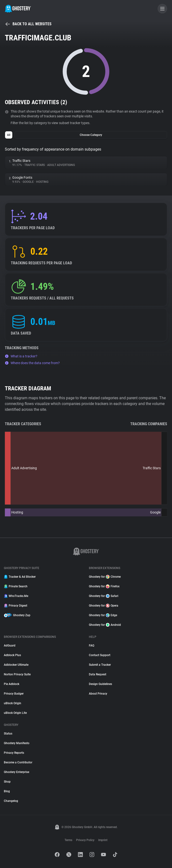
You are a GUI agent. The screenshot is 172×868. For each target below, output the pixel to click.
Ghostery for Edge (103, 615)
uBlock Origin (13, 703)
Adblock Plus (12, 655)
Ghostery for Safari (104, 596)
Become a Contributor (18, 762)
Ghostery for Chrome (105, 577)
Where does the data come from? (32, 363)
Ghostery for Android (105, 625)
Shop (7, 782)
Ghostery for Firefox (104, 586)
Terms (68, 840)
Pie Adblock (12, 684)
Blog (7, 791)
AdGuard (10, 646)
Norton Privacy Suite (17, 674)
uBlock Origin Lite (15, 713)
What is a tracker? (21, 356)
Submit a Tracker (100, 665)
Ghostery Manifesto (17, 743)
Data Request (98, 674)
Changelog (11, 801)
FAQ (92, 646)
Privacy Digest (16, 606)
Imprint (103, 840)
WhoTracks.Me (16, 596)
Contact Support (100, 655)
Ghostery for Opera (104, 606)
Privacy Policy (85, 840)
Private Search (16, 586)
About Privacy (98, 694)
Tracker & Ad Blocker (20, 577)
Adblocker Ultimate (16, 665)
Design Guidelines (100, 684)
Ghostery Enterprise (17, 772)
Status (8, 734)
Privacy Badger (14, 694)
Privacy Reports (14, 753)
